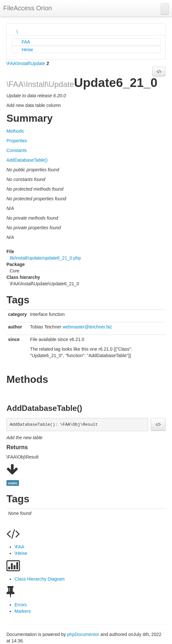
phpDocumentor (84, 634)
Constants (17, 150)
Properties (17, 141)
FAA (26, 42)
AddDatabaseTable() (27, 160)
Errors (21, 605)
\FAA (19, 547)
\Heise (21, 553)
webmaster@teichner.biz (87, 327)
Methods (15, 131)
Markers (23, 611)
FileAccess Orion (28, 8)
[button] (159, 71)
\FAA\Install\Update (26, 63)
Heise (27, 50)
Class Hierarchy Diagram (40, 579)
